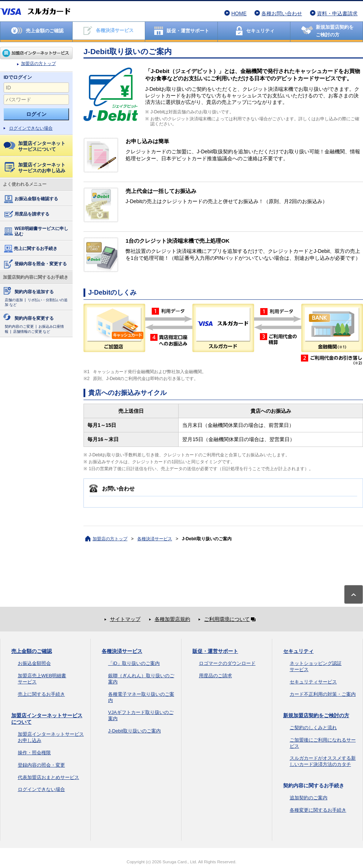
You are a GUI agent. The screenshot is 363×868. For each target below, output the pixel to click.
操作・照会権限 (34, 753)
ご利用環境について (231, 619)
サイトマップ (125, 619)
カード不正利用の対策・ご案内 (323, 694)
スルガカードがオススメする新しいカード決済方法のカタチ (323, 761)
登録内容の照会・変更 (41, 765)
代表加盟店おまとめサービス (48, 777)
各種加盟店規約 (172, 619)
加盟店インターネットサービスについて (34, 146)
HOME (239, 13)
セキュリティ (298, 651)
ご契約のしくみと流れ (313, 728)
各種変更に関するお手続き (318, 810)
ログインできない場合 (31, 128)
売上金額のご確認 (32, 651)
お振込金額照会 (34, 663)
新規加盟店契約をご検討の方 (316, 715)
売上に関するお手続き (30, 249)
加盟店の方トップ (36, 53)
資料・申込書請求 (337, 13)
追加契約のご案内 (309, 798)
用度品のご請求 (215, 676)
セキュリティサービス (313, 682)
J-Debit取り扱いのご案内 (134, 731)
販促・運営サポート (215, 651)
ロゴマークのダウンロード (227, 663)
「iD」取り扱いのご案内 (134, 663)
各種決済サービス (155, 539)
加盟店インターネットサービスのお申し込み (35, 168)
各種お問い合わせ (282, 13)
